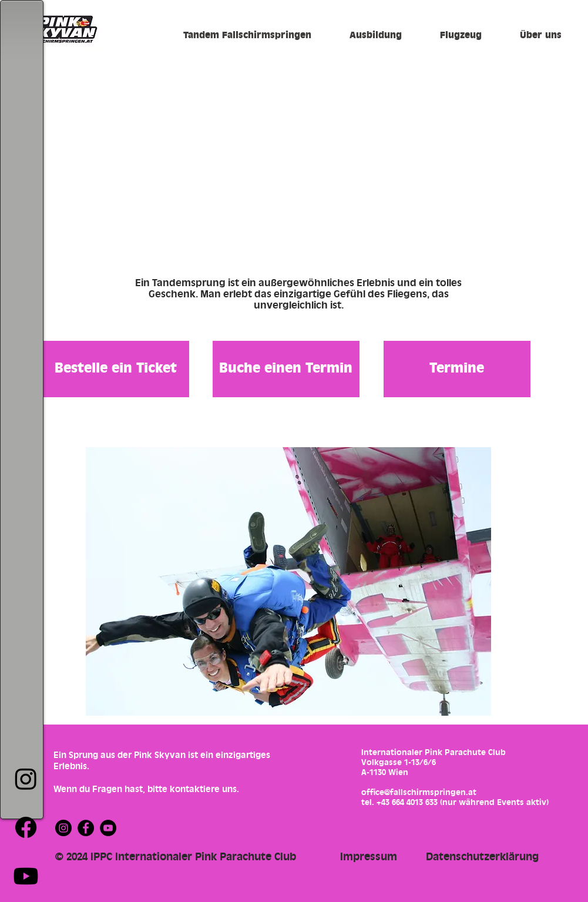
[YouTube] (108, 828)
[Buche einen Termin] (286, 369)
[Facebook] (26, 827)
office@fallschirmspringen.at (419, 792)
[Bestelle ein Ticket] (116, 369)
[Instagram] (26, 779)
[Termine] (457, 369)
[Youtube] (26, 876)
